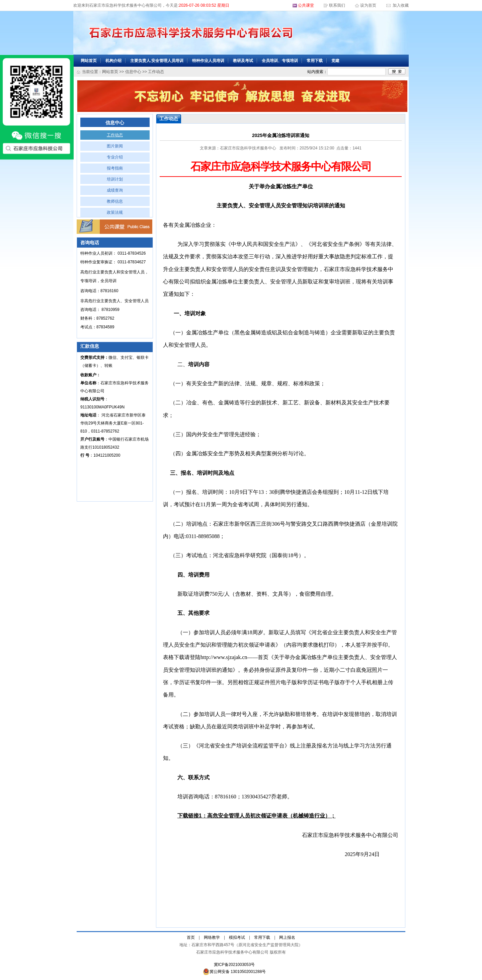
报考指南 (115, 168)
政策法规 (115, 212)
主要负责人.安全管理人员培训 (157, 61)
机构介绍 (113, 61)
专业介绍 (115, 157)
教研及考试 (243, 61)
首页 (191, 937)
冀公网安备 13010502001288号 (234, 972)
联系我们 (337, 5)
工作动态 (115, 135)
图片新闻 (115, 146)
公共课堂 (306, 5)
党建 (335, 61)
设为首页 (369, 5)
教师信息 (115, 201)
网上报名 (287, 937)
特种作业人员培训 (208, 61)
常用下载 (315, 61)
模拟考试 (237, 937)
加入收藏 (400, 5)
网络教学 (212, 937)
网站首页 (89, 61)
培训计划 (115, 179)
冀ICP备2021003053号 (234, 965)
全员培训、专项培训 (280, 61)
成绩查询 (115, 190)
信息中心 (133, 72)
